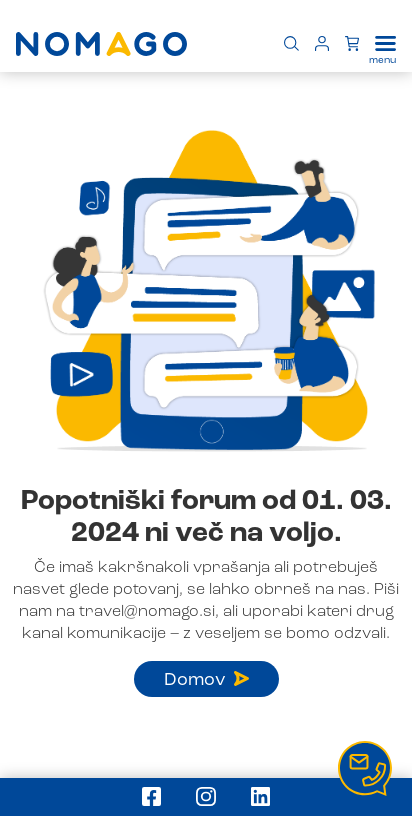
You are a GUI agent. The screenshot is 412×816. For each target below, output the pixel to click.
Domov (206, 680)
